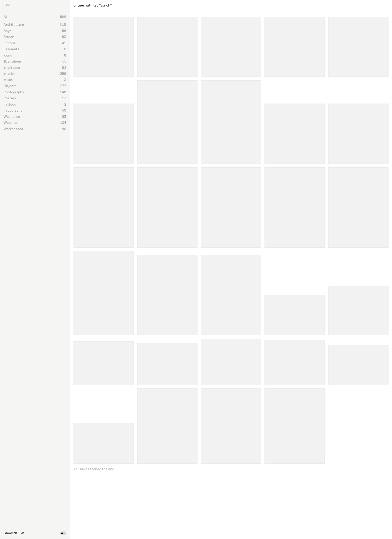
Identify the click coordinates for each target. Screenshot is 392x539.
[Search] (39, 5)
